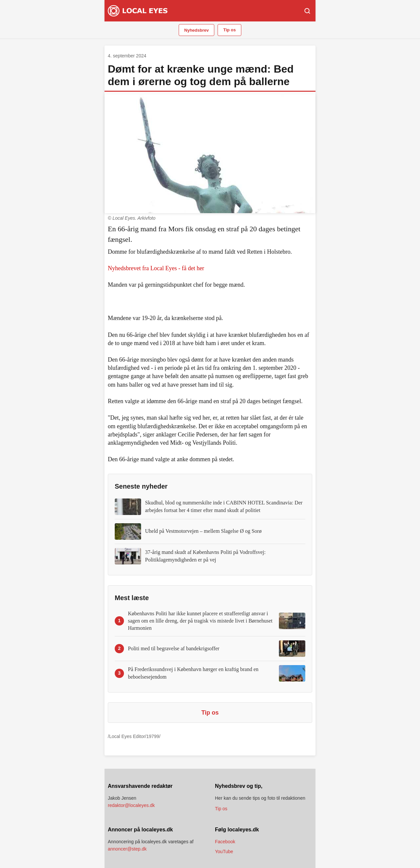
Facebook (225, 842)
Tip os (229, 30)
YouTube (224, 852)
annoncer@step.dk (127, 849)
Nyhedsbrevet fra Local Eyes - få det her (156, 268)
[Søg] (307, 11)
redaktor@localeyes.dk (131, 805)
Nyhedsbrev (196, 30)
